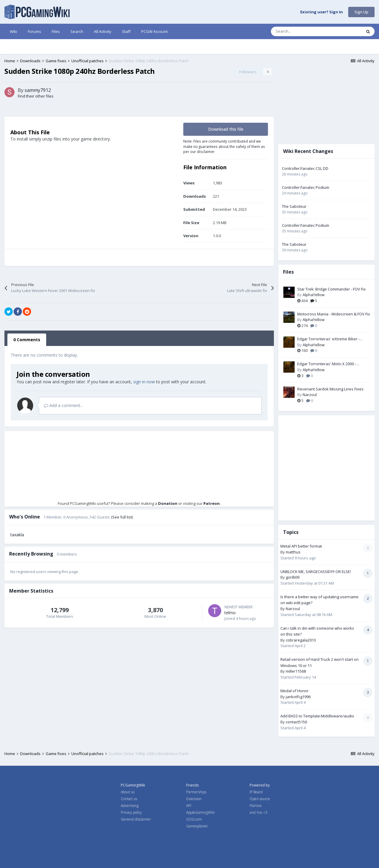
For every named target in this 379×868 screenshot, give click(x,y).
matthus (293, 552)
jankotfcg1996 (298, 697)
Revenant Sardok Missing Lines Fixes (330, 389)
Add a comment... (64, 405)
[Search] (304, 31)
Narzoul (310, 395)
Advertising (130, 806)
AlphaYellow (314, 295)
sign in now (144, 382)
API (189, 806)
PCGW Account (154, 31)
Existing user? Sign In (322, 12)
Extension (194, 799)
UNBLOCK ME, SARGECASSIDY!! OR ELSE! (316, 572)
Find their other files (36, 96)
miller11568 (296, 671)
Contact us (129, 799)
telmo (230, 613)
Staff (126, 31)
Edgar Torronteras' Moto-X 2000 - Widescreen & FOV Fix (327, 364)
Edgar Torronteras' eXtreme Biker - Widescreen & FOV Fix (328, 339)
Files (56, 31)
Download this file (226, 129)
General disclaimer (136, 819)
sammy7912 (38, 90)
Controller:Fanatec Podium (306, 187)
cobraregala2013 (301, 640)
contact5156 (296, 722)
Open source (260, 799)
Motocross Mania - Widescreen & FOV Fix (334, 314)
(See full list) (122, 517)
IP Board (256, 792)
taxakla (17, 535)
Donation (168, 503)
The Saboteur (294, 206)
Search (77, 31)
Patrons (256, 806)
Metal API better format (301, 546)
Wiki (13, 31)
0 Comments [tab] (27, 340)
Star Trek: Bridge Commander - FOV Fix (331, 289)
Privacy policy (131, 812)
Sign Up (361, 12)
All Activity (103, 31)
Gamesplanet (197, 826)
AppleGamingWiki (200, 812)
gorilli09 (293, 577)
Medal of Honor (294, 691)
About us (128, 792)
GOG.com (194, 819)
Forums (34, 31)
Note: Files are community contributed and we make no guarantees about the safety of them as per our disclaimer (224, 146)
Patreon (212, 503)
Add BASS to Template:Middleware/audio (317, 716)
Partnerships (196, 792)
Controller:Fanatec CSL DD (305, 168)
